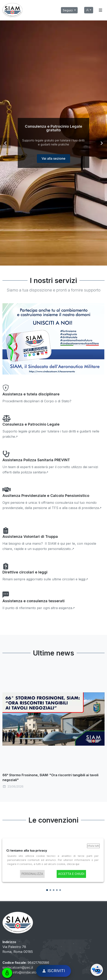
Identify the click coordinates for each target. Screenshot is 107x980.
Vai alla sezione (53, 165)
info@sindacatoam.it (28, 972)
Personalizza (32, 874)
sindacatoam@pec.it (18, 967)
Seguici (68, 10)
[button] (5, 143)
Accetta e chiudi (71, 874)
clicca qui (73, 864)
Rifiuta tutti (93, 846)
